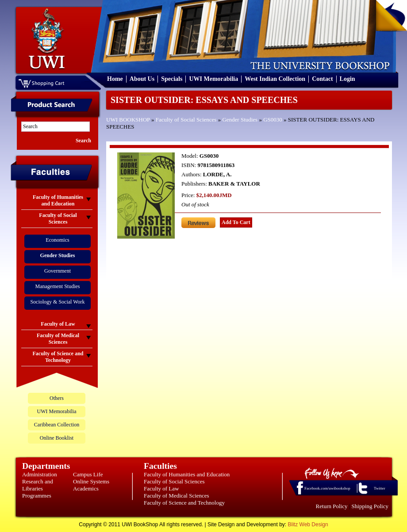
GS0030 (273, 120)
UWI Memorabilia (213, 79)
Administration (40, 474)
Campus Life (88, 474)
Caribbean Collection (57, 425)
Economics (57, 240)
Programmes (37, 496)
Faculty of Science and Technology (184, 503)
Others (57, 398)
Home (115, 79)
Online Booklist (57, 438)
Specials (172, 79)
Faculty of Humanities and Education (187, 474)
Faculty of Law (161, 488)
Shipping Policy (370, 506)
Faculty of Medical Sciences (177, 496)
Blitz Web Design (308, 524)
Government (58, 271)
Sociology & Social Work (57, 302)
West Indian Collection (275, 79)
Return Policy (332, 506)
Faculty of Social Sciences (186, 120)
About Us (142, 79)
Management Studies (58, 286)
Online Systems (91, 481)
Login (347, 79)
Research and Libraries (38, 485)
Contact (322, 79)
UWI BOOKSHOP (128, 120)
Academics (86, 488)
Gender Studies (240, 120)
